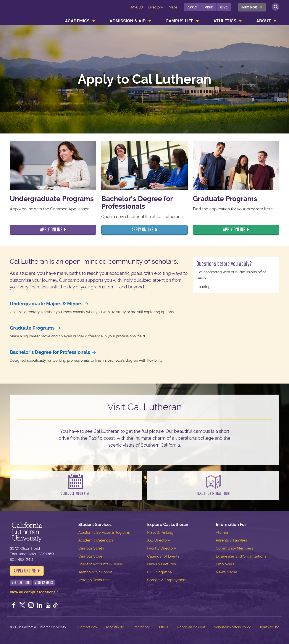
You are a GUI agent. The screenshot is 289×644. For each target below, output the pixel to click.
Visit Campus (44, 583)
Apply (192, 7)
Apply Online (25, 571)
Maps (173, 7)
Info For (249, 7)
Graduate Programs (32, 328)
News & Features (161, 564)
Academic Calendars (96, 540)
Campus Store (90, 556)
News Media (226, 572)
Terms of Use (269, 627)
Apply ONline (142, 230)
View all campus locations (32, 592)
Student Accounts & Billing (101, 564)
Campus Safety (91, 548)
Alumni (222, 532)
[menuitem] (252, 7)
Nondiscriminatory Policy (232, 627)
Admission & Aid (128, 21)
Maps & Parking (160, 532)
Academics (77, 21)
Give (224, 7)
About (264, 21)
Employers (225, 564)
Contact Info (88, 627)
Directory (156, 7)
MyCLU (137, 7)
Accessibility (115, 627)
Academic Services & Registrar (104, 532)
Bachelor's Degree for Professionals (50, 352)
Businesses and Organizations (241, 556)
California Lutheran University (34, 13)
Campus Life (180, 21)
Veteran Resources (94, 580)
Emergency (141, 627)
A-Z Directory (159, 540)
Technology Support (95, 572)
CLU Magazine (160, 572)
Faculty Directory (162, 548)
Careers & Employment (167, 580)
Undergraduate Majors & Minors (46, 304)
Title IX (164, 627)
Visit (209, 7)
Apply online (51, 230)
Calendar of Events (163, 556)
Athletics (225, 21)
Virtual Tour (21, 583)
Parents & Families (231, 540)
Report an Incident (191, 627)
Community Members (234, 548)
